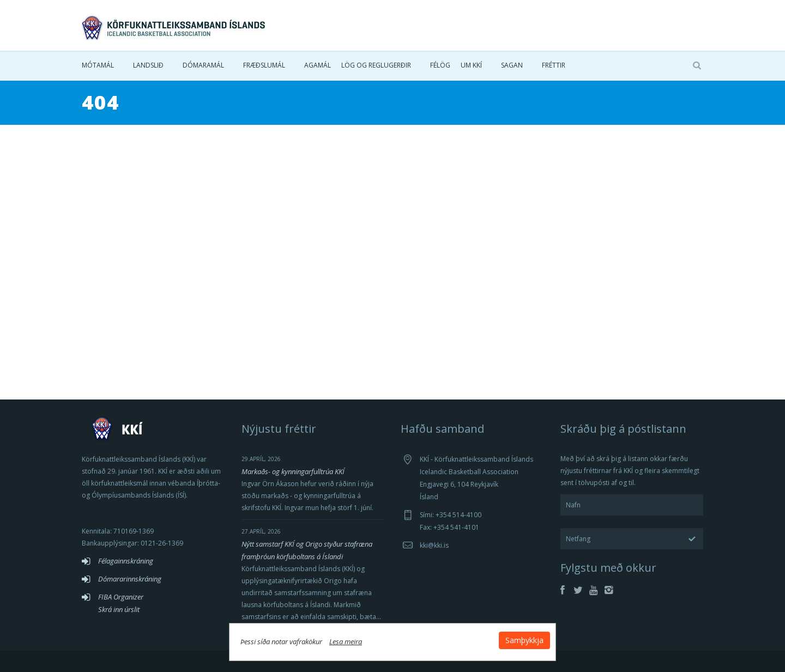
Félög (440, 65)
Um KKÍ (471, 65)
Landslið (148, 65)
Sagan (512, 65)
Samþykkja (524, 640)
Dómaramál (203, 65)
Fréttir (554, 65)
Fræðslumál (264, 65)
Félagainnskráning (126, 561)
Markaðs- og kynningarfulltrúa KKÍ (293, 471)
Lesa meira (346, 641)
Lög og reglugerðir (376, 65)
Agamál (318, 65)
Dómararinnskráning (130, 579)
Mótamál (98, 65)
